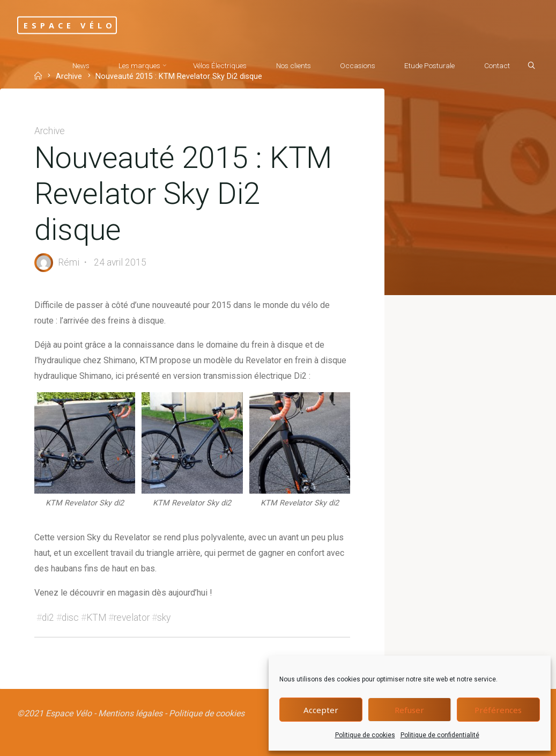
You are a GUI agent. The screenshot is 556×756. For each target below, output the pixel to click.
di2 (48, 618)
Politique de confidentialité (440, 735)
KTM (96, 618)
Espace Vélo (70, 25)
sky (164, 618)
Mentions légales (130, 713)
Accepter (321, 710)
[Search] (531, 66)
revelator (132, 618)
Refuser (409, 710)
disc (70, 618)
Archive (50, 131)
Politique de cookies (365, 735)
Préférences (498, 710)
